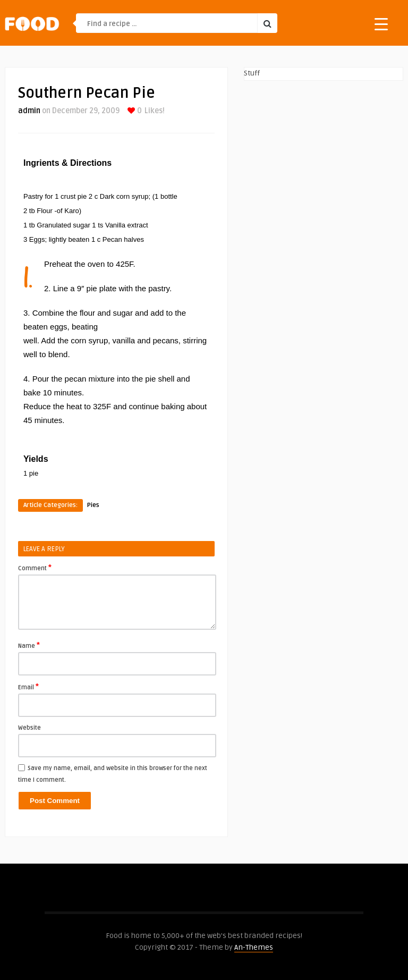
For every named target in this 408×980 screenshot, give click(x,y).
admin (29, 111)
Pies (93, 505)
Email (28, 687)
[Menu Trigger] (381, 24)
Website (29, 728)
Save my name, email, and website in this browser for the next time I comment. (113, 774)
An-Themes (254, 947)
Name (29, 645)
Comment (35, 568)
